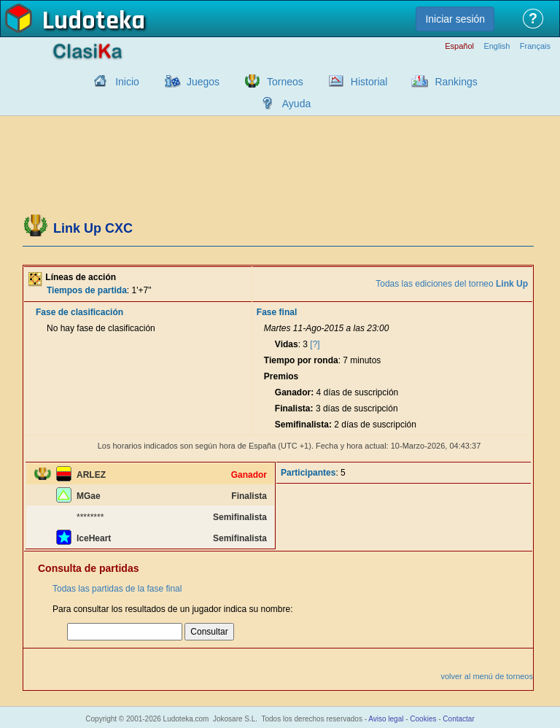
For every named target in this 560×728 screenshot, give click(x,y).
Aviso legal (386, 719)
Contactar (458, 719)
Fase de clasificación (79, 312)
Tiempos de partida (87, 290)
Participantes (308, 473)
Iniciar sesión (455, 19)
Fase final (277, 312)
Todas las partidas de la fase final (117, 589)
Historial (369, 82)
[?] (315, 344)
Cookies (423, 719)
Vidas (287, 344)
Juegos (203, 82)
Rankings (456, 82)
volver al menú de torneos (487, 676)
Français (535, 46)
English (497, 46)
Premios (281, 376)
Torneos (285, 82)
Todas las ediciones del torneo (452, 284)
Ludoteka (94, 21)
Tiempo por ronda (301, 360)
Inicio (127, 82)
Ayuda (296, 104)
